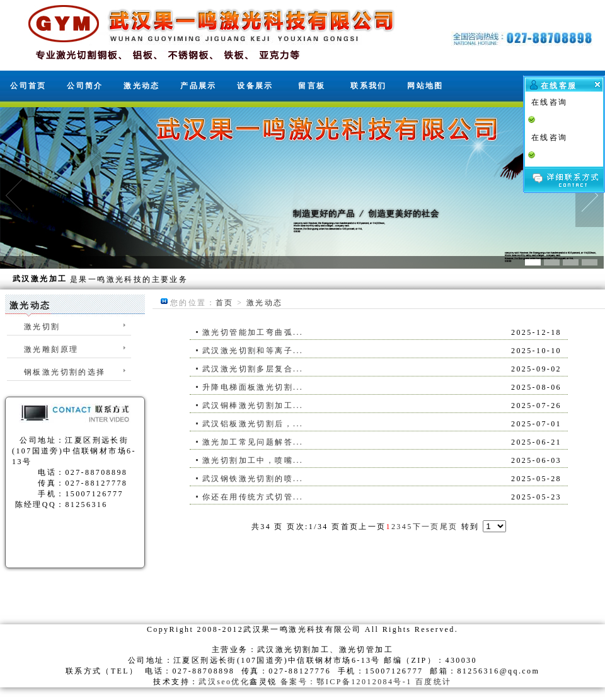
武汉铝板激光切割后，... (253, 424)
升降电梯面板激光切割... (253, 387)
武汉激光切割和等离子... (253, 351)
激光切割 (42, 327)
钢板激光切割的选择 (65, 372)
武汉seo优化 (224, 682)
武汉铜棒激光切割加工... (253, 405)
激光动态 (142, 86)
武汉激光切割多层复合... (253, 369)
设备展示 (255, 86)
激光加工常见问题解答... (253, 442)
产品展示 (199, 86)
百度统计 (434, 682)
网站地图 (425, 86)
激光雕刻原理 (51, 349)
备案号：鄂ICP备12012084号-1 (346, 682)
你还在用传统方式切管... (253, 497)
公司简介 (85, 86)
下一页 (426, 527)
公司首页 (28, 86)
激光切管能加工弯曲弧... (253, 332)
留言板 (312, 86)
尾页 (449, 527)
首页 (225, 303)
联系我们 (369, 86)
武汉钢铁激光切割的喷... (253, 479)
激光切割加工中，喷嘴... (253, 460)
